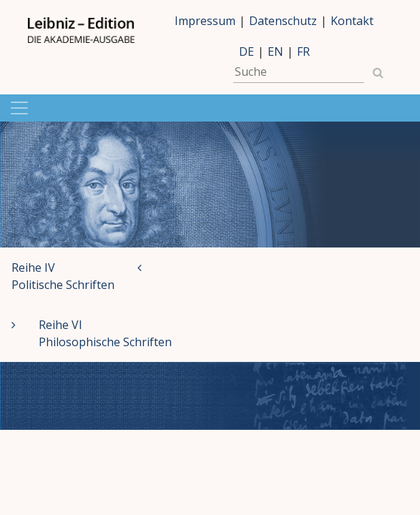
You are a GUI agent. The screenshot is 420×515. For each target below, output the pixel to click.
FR (303, 51)
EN (275, 51)
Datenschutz (283, 21)
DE (246, 51)
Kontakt (352, 21)
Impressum (205, 21)
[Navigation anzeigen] (210, 108)
